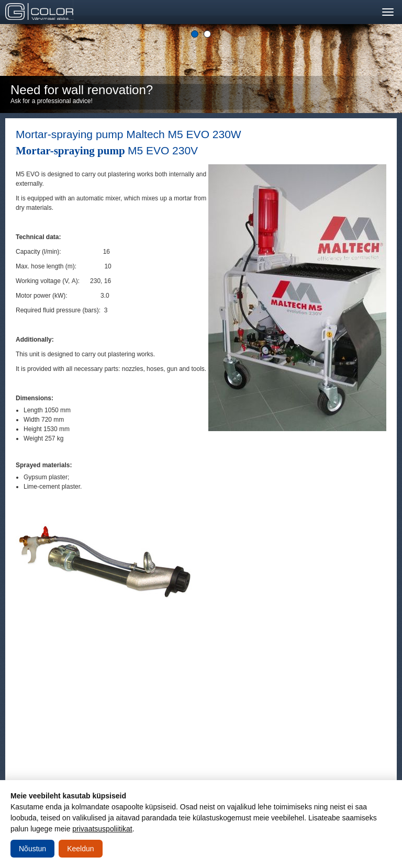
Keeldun (80, 849)
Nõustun (32, 849)
